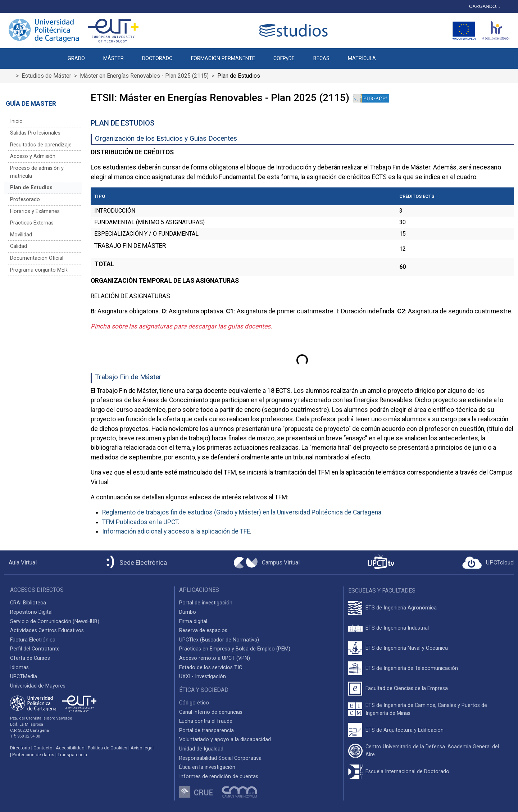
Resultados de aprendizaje (41, 145)
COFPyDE (284, 58)
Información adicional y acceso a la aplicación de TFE (176, 531)
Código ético (194, 703)
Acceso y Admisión (33, 156)
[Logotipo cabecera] (295, 30)
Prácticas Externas (32, 223)
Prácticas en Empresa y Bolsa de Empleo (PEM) (235, 649)
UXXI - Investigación (203, 677)
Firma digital (193, 622)
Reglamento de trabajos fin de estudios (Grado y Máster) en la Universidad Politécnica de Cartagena (242, 512)
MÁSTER (113, 58)
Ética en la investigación (207, 767)
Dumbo (188, 612)
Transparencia (72, 755)
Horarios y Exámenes (35, 211)
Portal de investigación (206, 603)
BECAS (321, 58)
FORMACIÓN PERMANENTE (223, 58)
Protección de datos (33, 755)
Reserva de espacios (203, 630)
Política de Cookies (108, 748)
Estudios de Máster (46, 76)
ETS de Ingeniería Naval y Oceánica (407, 648)
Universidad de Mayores (38, 686)
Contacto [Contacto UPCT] (43, 748)
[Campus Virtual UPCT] (267, 563)
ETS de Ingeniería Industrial (397, 628)
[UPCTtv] (381, 562)
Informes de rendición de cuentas (219, 777)
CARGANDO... (485, 6)
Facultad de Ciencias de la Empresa (407, 688)
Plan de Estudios (31, 188)
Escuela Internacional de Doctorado (407, 772)
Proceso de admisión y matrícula (37, 172)
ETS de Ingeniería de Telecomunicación (412, 668)
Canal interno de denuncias (211, 712)
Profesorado (25, 199)
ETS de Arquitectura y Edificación (405, 730)
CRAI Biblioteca (28, 603)
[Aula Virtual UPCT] (21, 563)
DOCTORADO (157, 58)
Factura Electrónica (33, 640)
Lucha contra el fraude (206, 721)
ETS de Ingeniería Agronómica (401, 608)
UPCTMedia (24, 677)
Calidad (19, 246)
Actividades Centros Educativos (47, 630)
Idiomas (19, 668)
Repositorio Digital (31, 612)
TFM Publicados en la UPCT (140, 522)
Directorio (20, 748)
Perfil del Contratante (35, 649)
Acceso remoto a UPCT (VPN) (215, 658)
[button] (394, 55)
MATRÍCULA (362, 58)
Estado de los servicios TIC (211, 668)
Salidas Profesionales (35, 133)
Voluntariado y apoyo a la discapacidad (225, 740)
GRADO (76, 58)
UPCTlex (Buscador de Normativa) (219, 640)
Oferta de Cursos (30, 658)
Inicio (16, 121)
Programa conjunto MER (39, 270)
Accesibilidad (70, 748)
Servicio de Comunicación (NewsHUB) (55, 622)
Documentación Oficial (37, 258)
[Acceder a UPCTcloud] (488, 563)
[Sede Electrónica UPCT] (135, 562)
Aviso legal (142, 748)
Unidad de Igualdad (201, 749)
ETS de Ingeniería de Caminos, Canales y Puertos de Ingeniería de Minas (426, 709)
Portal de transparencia (206, 731)
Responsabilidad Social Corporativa (220, 758)
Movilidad (21, 235)
